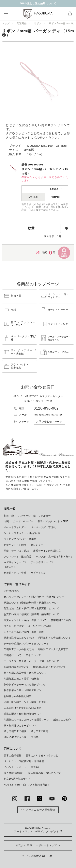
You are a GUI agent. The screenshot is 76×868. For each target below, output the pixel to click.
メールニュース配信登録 (38, 810)
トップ (6, 23)
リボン (38, 23)
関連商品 (22, 23)
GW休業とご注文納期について (38, 3)
